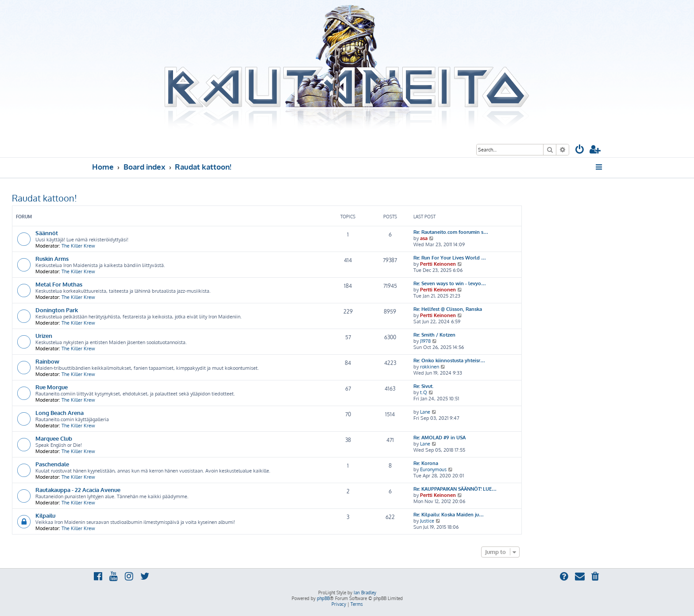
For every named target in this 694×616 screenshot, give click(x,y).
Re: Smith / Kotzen (434, 335)
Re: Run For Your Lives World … (450, 258)
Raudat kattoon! (44, 198)
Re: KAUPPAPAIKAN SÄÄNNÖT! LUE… (455, 489)
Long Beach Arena (60, 413)
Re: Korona (426, 463)
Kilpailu (45, 515)
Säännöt (47, 233)
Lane (425, 412)
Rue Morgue (52, 387)
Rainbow (47, 361)
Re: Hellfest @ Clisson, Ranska (448, 309)
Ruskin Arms (52, 258)
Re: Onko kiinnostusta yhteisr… (449, 360)
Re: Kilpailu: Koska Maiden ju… (449, 515)
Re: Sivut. (424, 386)
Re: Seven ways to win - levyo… (450, 283)
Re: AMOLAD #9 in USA (440, 438)
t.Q (424, 392)
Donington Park (57, 310)
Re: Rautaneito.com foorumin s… (451, 232)
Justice (427, 521)
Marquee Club (54, 438)
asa (424, 238)
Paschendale (52, 464)
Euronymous (433, 469)
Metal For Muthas (59, 284)
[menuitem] (580, 150)
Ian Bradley (365, 593)
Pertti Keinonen (438, 264)
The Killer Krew (78, 246)
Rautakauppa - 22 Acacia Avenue (78, 490)
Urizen (44, 335)
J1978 (425, 341)
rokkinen (430, 367)
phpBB (323, 598)
